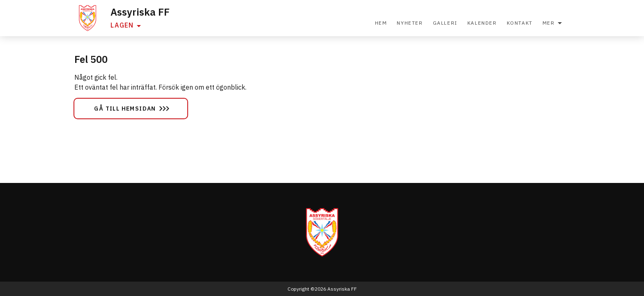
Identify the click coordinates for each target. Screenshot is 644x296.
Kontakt (520, 23)
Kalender (482, 23)
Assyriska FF (140, 12)
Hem (381, 23)
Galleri (445, 23)
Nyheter (410, 23)
